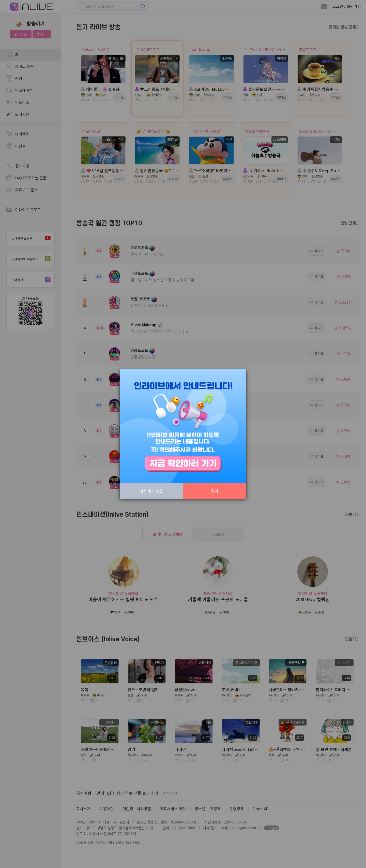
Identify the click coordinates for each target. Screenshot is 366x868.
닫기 (215, 491)
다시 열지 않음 (151, 491)
